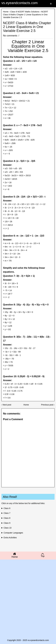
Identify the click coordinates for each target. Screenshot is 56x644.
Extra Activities (10, 538)
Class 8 (7, 518)
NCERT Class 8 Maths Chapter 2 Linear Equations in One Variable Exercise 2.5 (27, 27)
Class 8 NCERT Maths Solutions (25, 12)
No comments (10, 36)
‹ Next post (6, 405)
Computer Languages (13, 533)
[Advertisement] (28, 583)
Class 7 (7, 513)
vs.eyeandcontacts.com (20, 3)
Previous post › (48, 405)
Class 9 (7, 523)
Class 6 (7, 508)
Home (6, 12)
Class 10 (8, 528)
